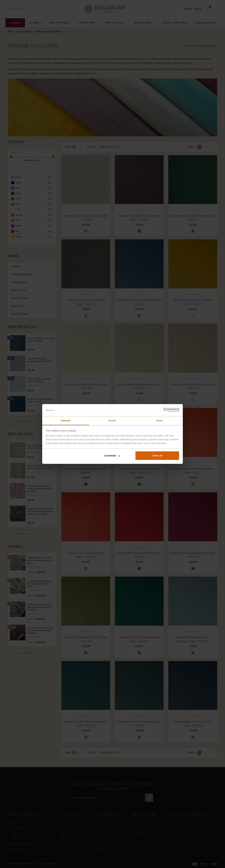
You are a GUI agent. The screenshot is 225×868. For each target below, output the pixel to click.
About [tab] (159, 420)
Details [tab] (112, 420)
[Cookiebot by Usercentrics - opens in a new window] (166, 410)
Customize (112, 456)
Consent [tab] (66, 420)
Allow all (157, 456)
